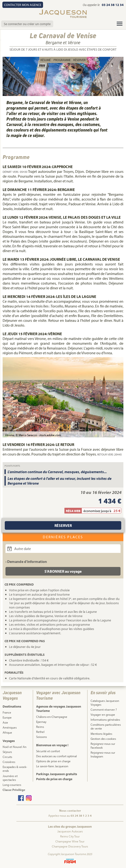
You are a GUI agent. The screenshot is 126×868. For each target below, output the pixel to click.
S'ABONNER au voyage (63, 571)
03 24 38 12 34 (113, 5)
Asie (5, 722)
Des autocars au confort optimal (56, 756)
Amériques (10, 727)
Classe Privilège (14, 790)
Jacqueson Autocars (70, 831)
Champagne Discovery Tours (70, 846)
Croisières (9, 762)
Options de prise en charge (53, 761)
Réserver (79, 60)
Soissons (41, 737)
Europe (7, 717)
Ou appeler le (92, 5)
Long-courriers (12, 785)
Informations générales (105, 720)
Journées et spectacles (10, 778)
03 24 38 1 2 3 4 (81, 815)
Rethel (40, 732)
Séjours (7, 752)
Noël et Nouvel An (15, 747)
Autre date (19, 549)
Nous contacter (70, 810)
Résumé (46, 60)
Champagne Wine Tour (70, 841)
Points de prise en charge (54, 779)
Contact (23, 5)
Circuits (7, 757)
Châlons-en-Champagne (52, 717)
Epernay (41, 722)
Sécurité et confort (48, 751)
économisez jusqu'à (97, 511)
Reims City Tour (70, 836)
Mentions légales (101, 734)
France (7, 712)
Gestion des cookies (103, 739)
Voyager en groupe (103, 715)
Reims (40, 727)
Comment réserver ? (104, 709)
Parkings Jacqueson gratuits (57, 774)
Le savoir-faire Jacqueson (52, 766)
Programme (62, 60)
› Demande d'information (26, 561)
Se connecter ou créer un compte (27, 24)
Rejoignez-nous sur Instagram (103, 754)
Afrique (7, 732)
